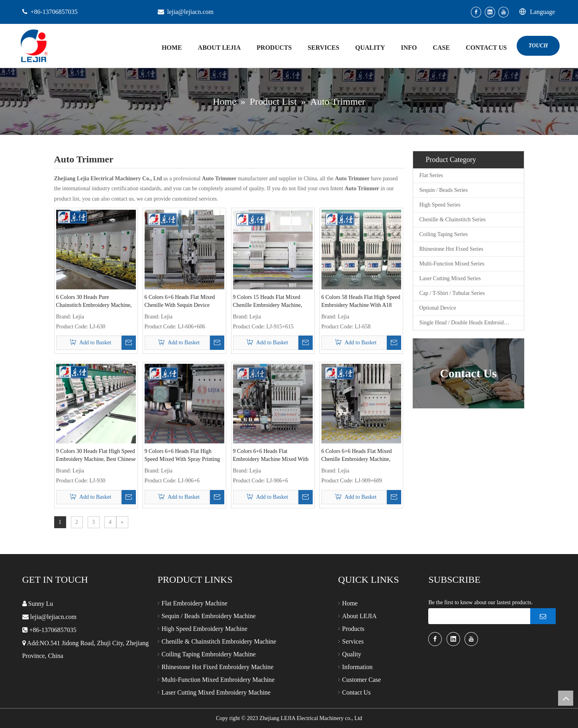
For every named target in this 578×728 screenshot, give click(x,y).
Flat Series (431, 175)
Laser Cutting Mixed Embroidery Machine (216, 692)
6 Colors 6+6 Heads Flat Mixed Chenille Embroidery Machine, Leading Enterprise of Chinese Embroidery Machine (357, 456)
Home (350, 603)
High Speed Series (440, 205)
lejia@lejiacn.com (190, 12)
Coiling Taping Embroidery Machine (209, 654)
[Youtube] (504, 12)
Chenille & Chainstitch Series (453, 220)
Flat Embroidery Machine (195, 603)
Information (357, 667)
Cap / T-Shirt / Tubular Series (452, 293)
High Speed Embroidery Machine (205, 629)
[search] (477, 616)
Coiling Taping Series (444, 234)
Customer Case (361, 680)
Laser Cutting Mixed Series (450, 278)
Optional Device (438, 308)
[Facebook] (476, 12)
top (566, 698)
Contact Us (357, 692)
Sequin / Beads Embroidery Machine (209, 616)
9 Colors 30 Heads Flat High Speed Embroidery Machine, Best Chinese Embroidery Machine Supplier (96, 456)
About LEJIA (360, 616)
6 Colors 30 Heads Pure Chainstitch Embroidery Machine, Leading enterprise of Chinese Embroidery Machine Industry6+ (94, 302)
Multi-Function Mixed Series (452, 264)
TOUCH (538, 46)
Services (353, 641)
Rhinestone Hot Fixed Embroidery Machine (218, 667)
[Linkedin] (490, 12)
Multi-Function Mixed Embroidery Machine (218, 680)
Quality (352, 654)
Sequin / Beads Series (444, 190)
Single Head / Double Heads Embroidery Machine (472, 323)
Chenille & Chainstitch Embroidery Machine (219, 641)
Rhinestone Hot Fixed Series (452, 249)
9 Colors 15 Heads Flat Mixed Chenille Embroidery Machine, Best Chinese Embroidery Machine (272, 302)
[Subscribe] (543, 616)
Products (353, 629)
